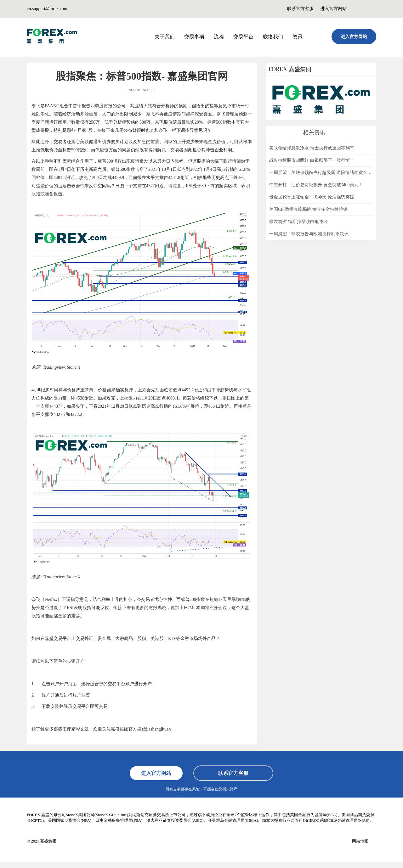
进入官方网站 (333, 9)
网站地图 (360, 841)
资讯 (298, 37)
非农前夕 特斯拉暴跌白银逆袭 (298, 222)
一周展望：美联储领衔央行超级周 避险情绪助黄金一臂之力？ (329, 173)
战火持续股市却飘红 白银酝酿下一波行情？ (312, 160)
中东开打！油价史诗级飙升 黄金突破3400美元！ (316, 185)
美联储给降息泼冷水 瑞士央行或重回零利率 (312, 148)
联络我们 (273, 37)
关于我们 (165, 37)
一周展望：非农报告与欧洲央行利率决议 (309, 234)
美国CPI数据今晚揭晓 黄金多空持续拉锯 (308, 209)
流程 (219, 37)
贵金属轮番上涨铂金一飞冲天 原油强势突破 (312, 197)
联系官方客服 (300, 9)
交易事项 (194, 37)
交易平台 (243, 37)
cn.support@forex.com (47, 9)
